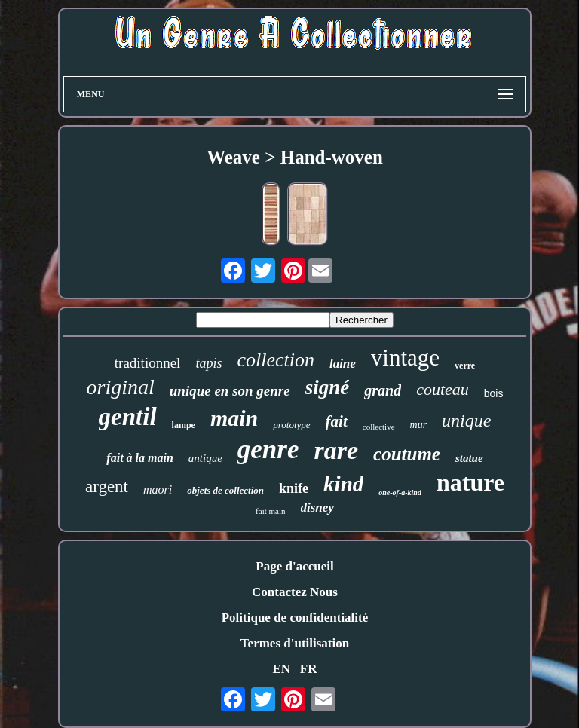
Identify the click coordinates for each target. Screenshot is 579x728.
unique (466, 421)
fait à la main (139, 458)
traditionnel (148, 363)
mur (419, 425)
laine (343, 364)
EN (281, 669)
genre (268, 450)
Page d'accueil (294, 566)
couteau (443, 389)
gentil (128, 417)
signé (328, 387)
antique (205, 458)
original (121, 387)
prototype (291, 425)
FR (309, 669)
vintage (405, 358)
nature (470, 482)
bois (494, 393)
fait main (270, 511)
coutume (407, 454)
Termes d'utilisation (295, 643)
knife (294, 488)
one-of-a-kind (400, 492)
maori (158, 489)
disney (317, 508)
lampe (184, 425)
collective (379, 427)
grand (383, 390)
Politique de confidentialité (295, 618)
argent (107, 486)
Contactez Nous (295, 592)
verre (465, 366)
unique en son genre (230, 391)
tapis (208, 363)
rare (336, 450)
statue (469, 458)
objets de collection (225, 490)
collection (276, 360)
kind (343, 484)
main (234, 418)
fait (337, 421)
